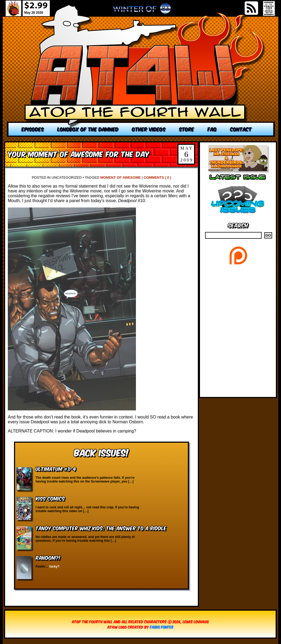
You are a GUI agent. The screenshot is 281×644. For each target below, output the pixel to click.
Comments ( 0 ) (158, 177)
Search (238, 225)
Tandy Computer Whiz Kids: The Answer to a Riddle (101, 528)
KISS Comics (50, 498)
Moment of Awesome (120, 177)
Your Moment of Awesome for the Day (79, 154)
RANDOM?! (48, 557)
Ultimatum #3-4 (56, 469)
